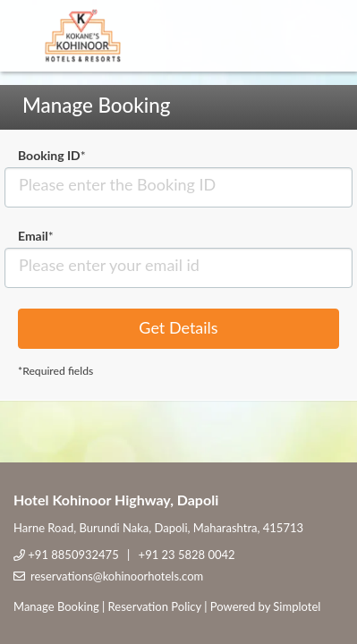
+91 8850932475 (73, 555)
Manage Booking (56, 606)
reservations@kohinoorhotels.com (117, 576)
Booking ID (52, 155)
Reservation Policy (155, 606)
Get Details (178, 327)
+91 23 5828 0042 (187, 555)
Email (36, 236)
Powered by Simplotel (265, 606)
